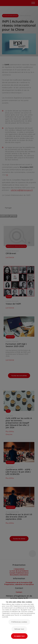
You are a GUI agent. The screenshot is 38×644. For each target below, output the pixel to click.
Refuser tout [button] (19, 629)
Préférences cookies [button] (19, 622)
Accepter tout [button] (19, 636)
